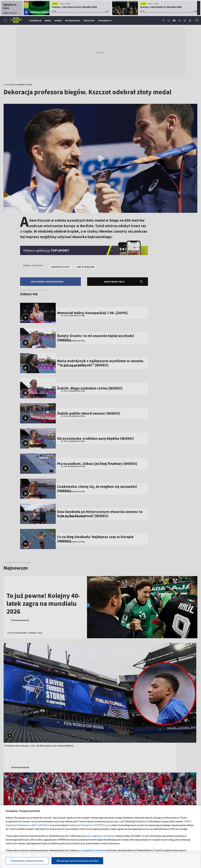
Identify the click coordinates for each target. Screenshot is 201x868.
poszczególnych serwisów (100, 836)
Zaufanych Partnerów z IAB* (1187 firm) (27, 825)
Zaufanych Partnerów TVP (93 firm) (88, 825)
